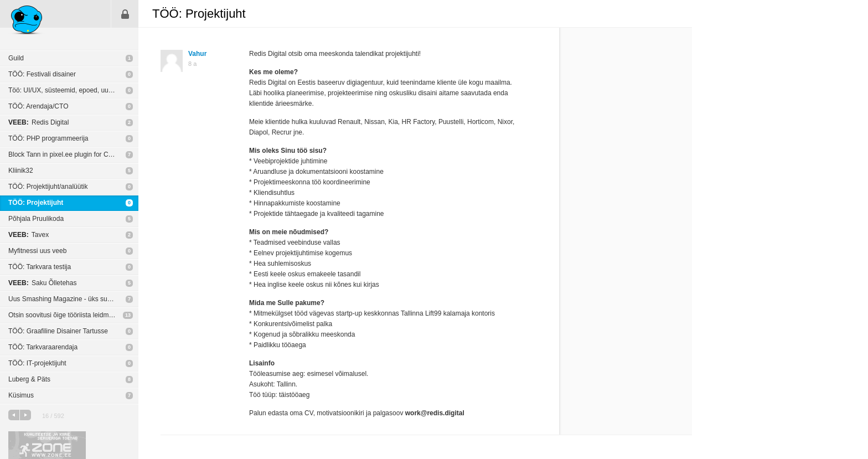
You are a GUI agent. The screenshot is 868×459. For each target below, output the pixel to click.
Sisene (125, 14)
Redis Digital (38, 122)
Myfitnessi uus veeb (37, 251)
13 (128, 315)
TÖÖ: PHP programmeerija (48, 138)
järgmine (25, 415)
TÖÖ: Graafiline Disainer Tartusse (58, 331)
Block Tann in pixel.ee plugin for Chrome (68, 154)
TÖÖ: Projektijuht (36, 203)
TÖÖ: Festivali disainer (42, 74)
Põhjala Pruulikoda (36, 219)
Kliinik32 (21, 171)
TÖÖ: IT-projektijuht (37, 363)
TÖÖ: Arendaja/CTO (38, 106)
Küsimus (21, 395)
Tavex (29, 235)
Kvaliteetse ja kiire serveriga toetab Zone (47, 445)
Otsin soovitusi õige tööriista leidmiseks (66, 315)
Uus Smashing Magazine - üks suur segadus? (73, 299)
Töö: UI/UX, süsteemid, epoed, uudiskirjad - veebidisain (73, 90)
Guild (16, 58)
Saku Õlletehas (42, 283)
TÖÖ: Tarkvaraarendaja (43, 347)
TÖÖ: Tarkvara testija (40, 267)
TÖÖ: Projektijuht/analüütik (48, 187)
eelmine (14, 415)
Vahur (197, 54)
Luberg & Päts (29, 379)
